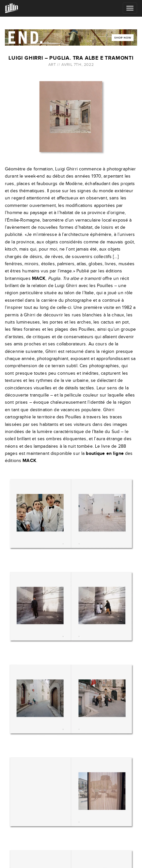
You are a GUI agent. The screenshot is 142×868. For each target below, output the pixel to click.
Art (52, 65)
